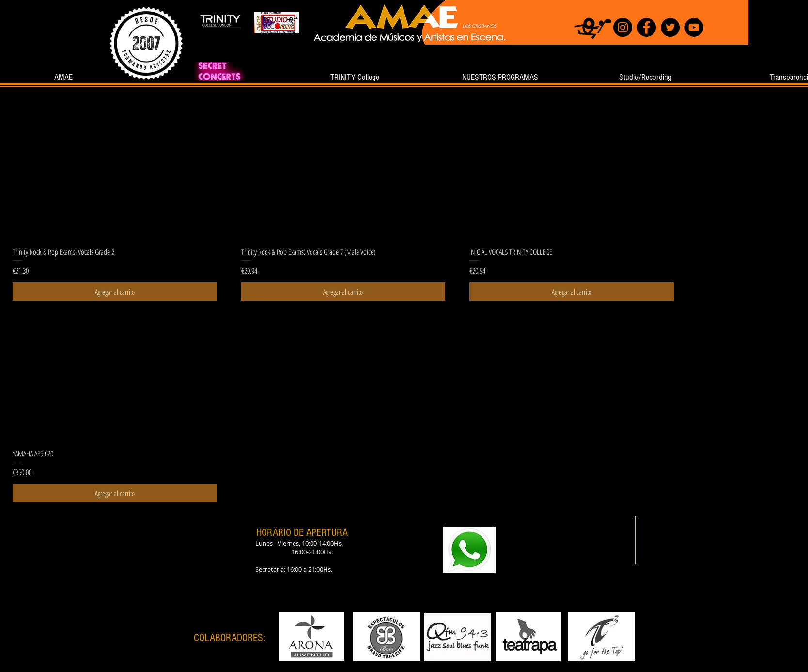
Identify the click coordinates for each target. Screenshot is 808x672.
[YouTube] (694, 27)
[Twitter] (670, 27)
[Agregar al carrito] (115, 292)
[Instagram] (623, 27)
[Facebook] (646, 27)
